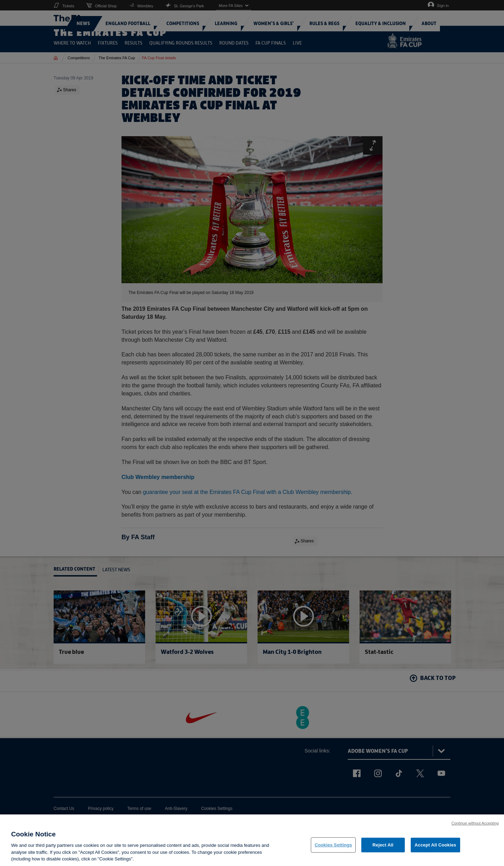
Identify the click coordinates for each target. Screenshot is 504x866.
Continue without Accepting (475, 826)
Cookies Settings (333, 848)
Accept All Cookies (435, 848)
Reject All (383, 848)
